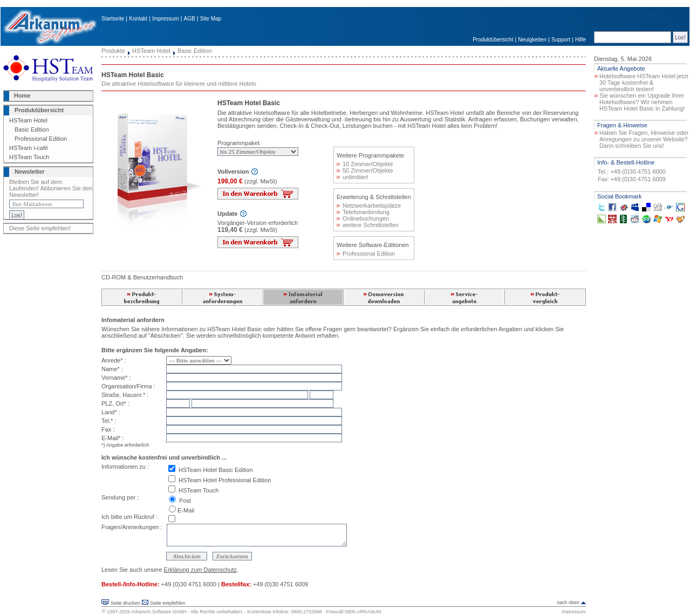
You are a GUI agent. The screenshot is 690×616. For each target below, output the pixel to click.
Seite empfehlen (168, 603)
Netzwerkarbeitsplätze (369, 206)
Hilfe (580, 40)
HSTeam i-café (29, 148)
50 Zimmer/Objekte (365, 170)
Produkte (113, 51)
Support (561, 40)
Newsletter (30, 172)
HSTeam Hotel (28, 120)
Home (22, 95)
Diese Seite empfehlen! (40, 228)
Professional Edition (41, 139)
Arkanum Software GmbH (159, 612)
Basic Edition (32, 129)
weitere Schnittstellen (368, 225)
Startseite (113, 19)
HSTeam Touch (29, 157)
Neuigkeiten (532, 40)
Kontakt (138, 19)
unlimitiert (352, 177)
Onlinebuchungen (363, 218)
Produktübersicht (493, 40)
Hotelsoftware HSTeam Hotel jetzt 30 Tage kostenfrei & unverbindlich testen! (644, 83)
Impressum (165, 19)
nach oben (568, 603)
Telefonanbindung (363, 212)
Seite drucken (125, 603)
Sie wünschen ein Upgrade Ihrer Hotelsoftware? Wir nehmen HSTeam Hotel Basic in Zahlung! (642, 102)
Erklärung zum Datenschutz (200, 570)
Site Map (211, 19)
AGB (190, 19)
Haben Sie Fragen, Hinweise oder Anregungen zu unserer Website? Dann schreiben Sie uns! (644, 139)
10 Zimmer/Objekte (365, 164)
